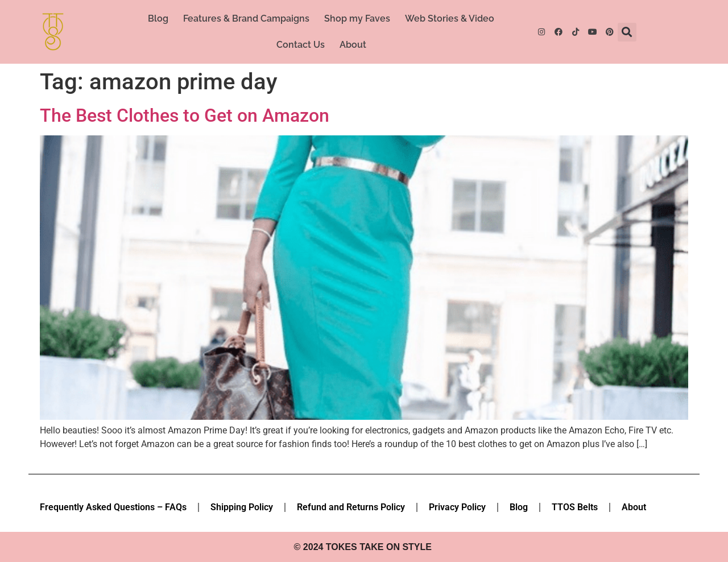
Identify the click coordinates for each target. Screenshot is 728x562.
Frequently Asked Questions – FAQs (113, 507)
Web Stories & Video (450, 18)
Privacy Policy (457, 507)
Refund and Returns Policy (351, 507)
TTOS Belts (575, 507)
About (353, 45)
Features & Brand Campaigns (246, 18)
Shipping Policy (242, 507)
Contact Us (301, 45)
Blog (158, 18)
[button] (627, 32)
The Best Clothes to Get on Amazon (185, 115)
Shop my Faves (357, 18)
